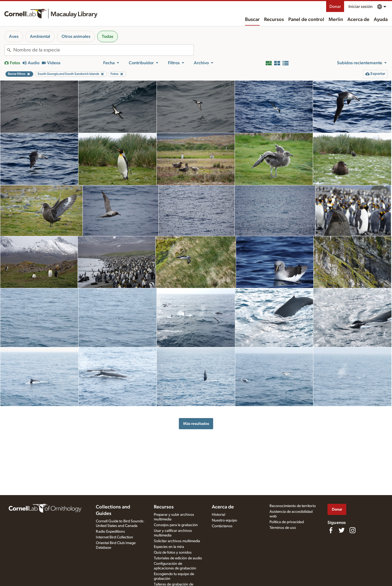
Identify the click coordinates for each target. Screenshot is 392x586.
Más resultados (196, 424)
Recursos (274, 20)
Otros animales (76, 36)
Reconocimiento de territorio (293, 506)
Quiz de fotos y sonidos (173, 553)
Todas (108, 36)
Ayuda (381, 20)
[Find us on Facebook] (331, 530)
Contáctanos (222, 526)
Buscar (252, 20)
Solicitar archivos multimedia (177, 541)
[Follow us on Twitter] (342, 530)
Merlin (336, 20)
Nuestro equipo (224, 520)
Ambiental (40, 36)
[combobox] (103, 50)
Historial (218, 515)
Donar (335, 7)
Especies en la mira (169, 547)
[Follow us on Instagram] (353, 530)
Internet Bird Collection (114, 537)
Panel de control (306, 20)
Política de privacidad (287, 522)
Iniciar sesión (361, 7)
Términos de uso (283, 528)
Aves (14, 36)
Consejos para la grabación (176, 525)
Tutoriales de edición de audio (178, 558)
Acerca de (358, 20)
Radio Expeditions (110, 532)
